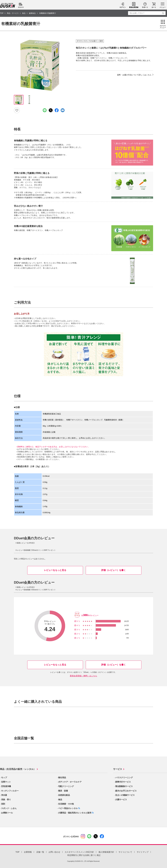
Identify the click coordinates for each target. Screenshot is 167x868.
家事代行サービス (123, 782)
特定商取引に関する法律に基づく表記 (84, 855)
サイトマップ (143, 852)
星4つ (77, 625)
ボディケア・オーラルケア (70, 782)
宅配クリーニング (66, 786)
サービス (118, 769)
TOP (17, 852)
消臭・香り (6, 800)
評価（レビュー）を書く (114, 570)
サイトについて (125, 852)
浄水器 (4, 795)
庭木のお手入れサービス (126, 791)
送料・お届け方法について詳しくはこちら (134, 75)
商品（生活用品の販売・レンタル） (18, 769)
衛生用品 (62, 778)
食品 (60, 800)
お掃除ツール (7, 813)
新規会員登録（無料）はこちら (83, 676)
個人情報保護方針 (106, 852)
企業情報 (28, 852)
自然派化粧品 (64, 795)
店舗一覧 (40, 852)
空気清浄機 (6, 786)
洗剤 (3, 804)
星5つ (77, 621)
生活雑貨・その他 (66, 804)
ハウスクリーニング (124, 778)
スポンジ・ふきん (9, 808)
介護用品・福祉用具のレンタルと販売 (75, 813)
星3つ (77, 630)
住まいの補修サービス (125, 795)
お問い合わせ (54, 852)
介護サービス (121, 800)
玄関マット (6, 782)
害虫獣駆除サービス (124, 786)
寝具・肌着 (63, 791)
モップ (4, 778)
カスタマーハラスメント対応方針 (79, 852)
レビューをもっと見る (55, 570)
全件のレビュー (90, 615)
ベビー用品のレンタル (68, 808)
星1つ (77, 638)
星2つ (77, 634)
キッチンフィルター (10, 791)
